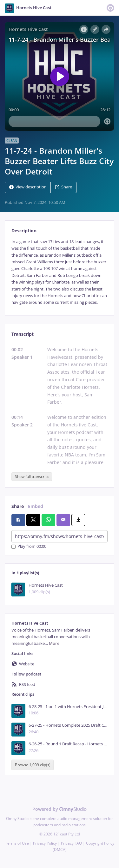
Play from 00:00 (29, 547)
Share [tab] (18, 506)
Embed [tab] (36, 506)
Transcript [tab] (23, 334)
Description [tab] (24, 231)
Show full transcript (32, 477)
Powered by (60, 809)
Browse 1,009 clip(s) (33, 765)
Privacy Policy (45, 843)
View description (28, 187)
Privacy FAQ (71, 843)
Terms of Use (17, 843)
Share (63, 187)
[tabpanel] (60, 272)
